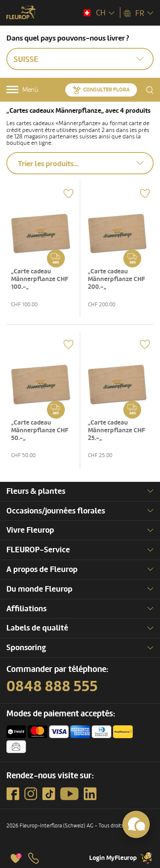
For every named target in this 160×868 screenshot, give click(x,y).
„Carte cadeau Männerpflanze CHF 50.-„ (40, 430)
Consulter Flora (106, 90)
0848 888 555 (52, 686)
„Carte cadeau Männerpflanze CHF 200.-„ (116, 279)
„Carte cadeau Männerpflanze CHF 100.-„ (40, 279)
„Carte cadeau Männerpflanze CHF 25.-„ (116, 430)
